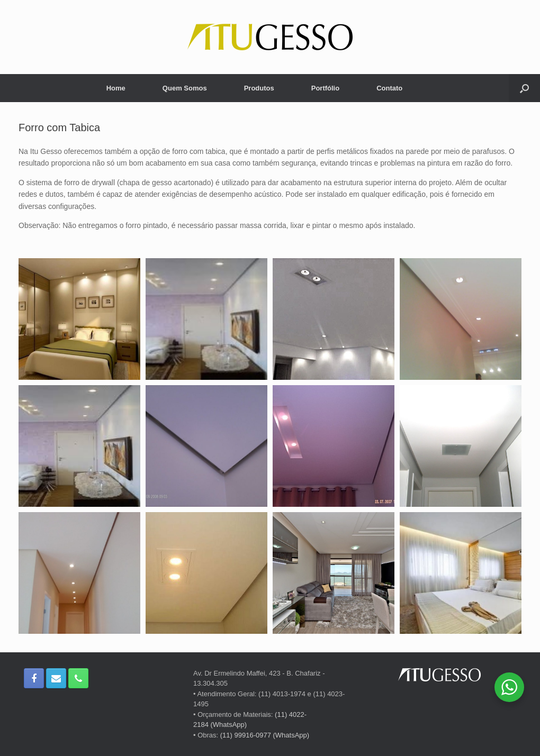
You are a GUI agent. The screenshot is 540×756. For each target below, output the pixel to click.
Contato (389, 88)
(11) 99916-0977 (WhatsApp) (265, 735)
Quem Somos (185, 88)
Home (116, 88)
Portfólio (325, 88)
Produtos (259, 88)
